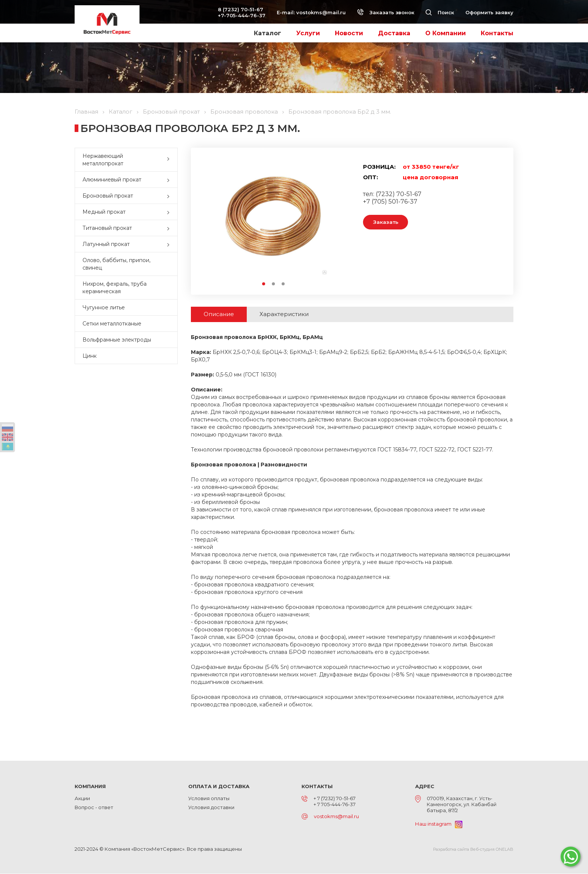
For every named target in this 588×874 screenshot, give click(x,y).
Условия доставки (211, 808)
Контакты (497, 33)
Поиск (440, 12)
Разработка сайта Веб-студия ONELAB (473, 850)
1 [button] (264, 284)
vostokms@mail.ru (321, 12)
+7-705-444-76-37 (242, 15)
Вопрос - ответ (94, 808)
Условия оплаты (209, 799)
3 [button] (283, 284)
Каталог (268, 33)
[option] (273, 221)
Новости (349, 33)
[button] (170, 160)
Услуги (308, 33)
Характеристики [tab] (295, 314)
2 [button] (274, 284)
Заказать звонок (386, 12)
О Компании (445, 33)
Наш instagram (439, 824)
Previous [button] (213, 221)
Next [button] (334, 221)
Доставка (394, 33)
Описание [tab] (222, 314)
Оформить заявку (489, 12)
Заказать (389, 223)
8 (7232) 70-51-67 (241, 9)
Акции (82, 799)
